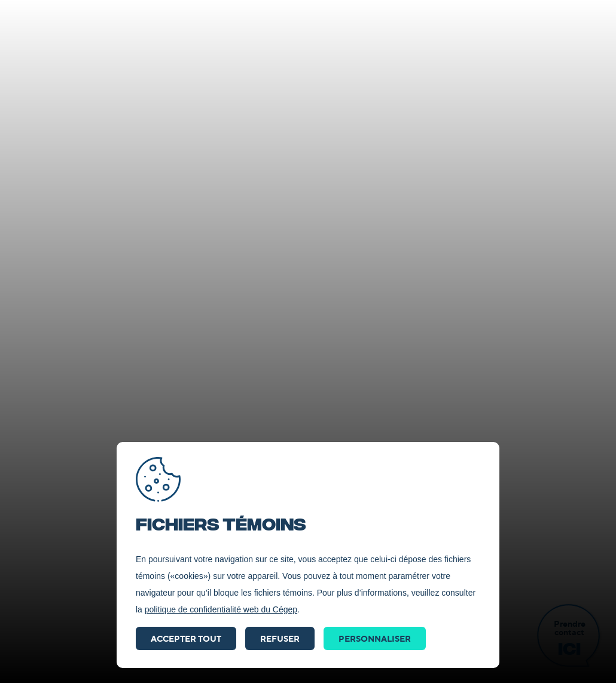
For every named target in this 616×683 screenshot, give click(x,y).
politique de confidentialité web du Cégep (221, 609)
